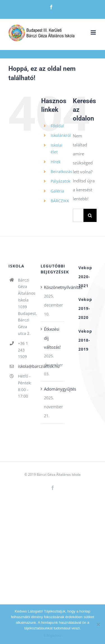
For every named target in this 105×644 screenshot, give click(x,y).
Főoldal (57, 126)
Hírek (56, 162)
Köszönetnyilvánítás (53, 287)
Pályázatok (60, 181)
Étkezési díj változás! (52, 338)
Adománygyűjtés (53, 389)
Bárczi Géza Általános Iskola (59, 474)
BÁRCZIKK (60, 201)
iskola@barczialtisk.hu (25, 366)
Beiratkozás (61, 172)
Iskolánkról (61, 135)
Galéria (57, 191)
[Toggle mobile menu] (94, 32)
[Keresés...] (78, 215)
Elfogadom (52, 635)
